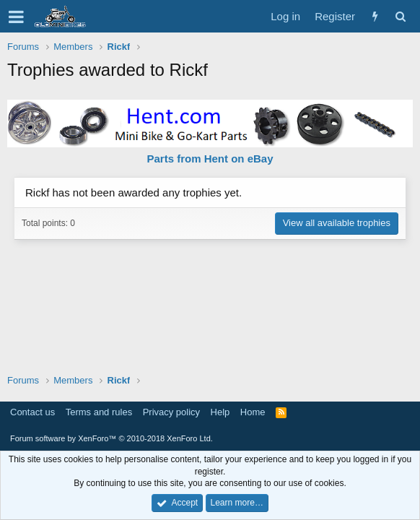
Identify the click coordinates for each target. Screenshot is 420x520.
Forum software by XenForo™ (111, 438)
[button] (16, 17)
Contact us (32, 412)
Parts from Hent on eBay (210, 159)
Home (253, 412)
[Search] (400, 16)
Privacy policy (171, 412)
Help (220, 412)
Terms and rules (99, 412)
